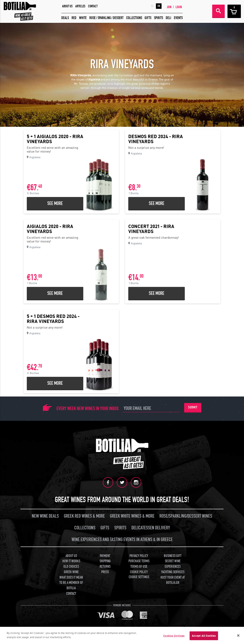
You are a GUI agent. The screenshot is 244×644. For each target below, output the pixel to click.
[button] (122, 92)
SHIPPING (105, 561)
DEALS (65, 18)
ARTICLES (80, 6)
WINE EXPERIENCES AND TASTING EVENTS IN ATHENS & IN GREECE (122, 540)
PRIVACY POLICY (139, 556)
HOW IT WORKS (71, 561)
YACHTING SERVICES (173, 572)
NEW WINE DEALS (45, 516)
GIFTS (148, 18)
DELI (168, 18)
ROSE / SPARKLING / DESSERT (106, 18)
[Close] (238, 637)
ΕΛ (152, 6)
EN (159, 6)
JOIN (169, 7)
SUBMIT (193, 407)
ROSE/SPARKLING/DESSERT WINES (186, 516)
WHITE (83, 18)
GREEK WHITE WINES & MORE (132, 516)
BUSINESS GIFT (173, 556)
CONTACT (93, 6)
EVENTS (178, 18)
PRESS (105, 572)
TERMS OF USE (139, 567)
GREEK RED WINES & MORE (84, 516)
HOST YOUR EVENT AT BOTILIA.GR (173, 580)
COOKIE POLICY (139, 572)
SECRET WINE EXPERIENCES (173, 564)
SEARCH (218, 11)
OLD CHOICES (71, 567)
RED (74, 18)
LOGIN (179, 7)
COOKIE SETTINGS (139, 577)
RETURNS (105, 567)
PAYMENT (105, 556)
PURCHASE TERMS (139, 561)
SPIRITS (159, 18)
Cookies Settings (174, 637)
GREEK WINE (71, 572)
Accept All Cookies (204, 637)
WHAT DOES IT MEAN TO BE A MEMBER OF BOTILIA (71, 583)
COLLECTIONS (134, 18)
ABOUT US (67, 6)
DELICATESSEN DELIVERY (151, 528)
